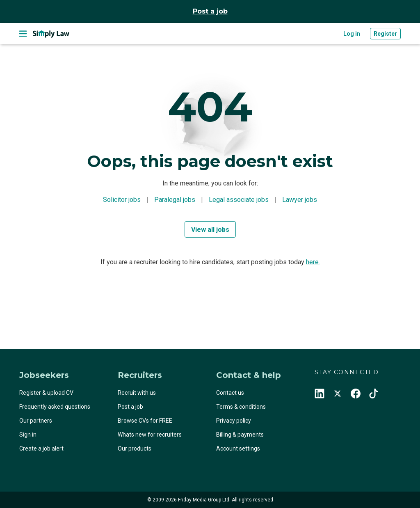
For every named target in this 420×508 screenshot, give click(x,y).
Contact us (230, 393)
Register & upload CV (46, 393)
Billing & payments (240, 435)
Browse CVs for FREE (145, 421)
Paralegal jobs (175, 200)
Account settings (238, 449)
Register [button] (385, 34)
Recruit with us (137, 393)
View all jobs (210, 230)
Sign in (28, 435)
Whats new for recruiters (150, 435)
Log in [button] (352, 34)
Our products (135, 449)
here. (313, 262)
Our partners (36, 421)
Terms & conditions (241, 407)
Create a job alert (41, 449)
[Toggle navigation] (23, 34)
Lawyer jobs (300, 200)
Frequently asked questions (55, 407)
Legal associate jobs (239, 200)
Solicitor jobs (122, 200)
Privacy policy (234, 421)
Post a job (210, 11)
